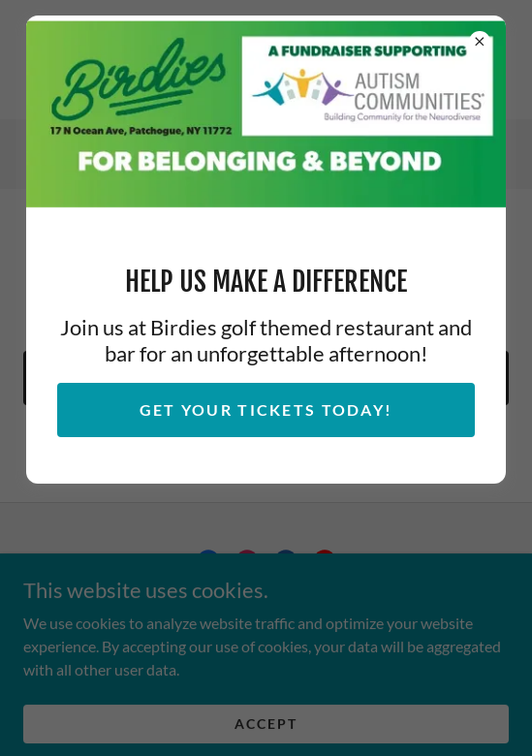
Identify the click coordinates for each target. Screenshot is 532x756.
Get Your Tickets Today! (266, 409)
